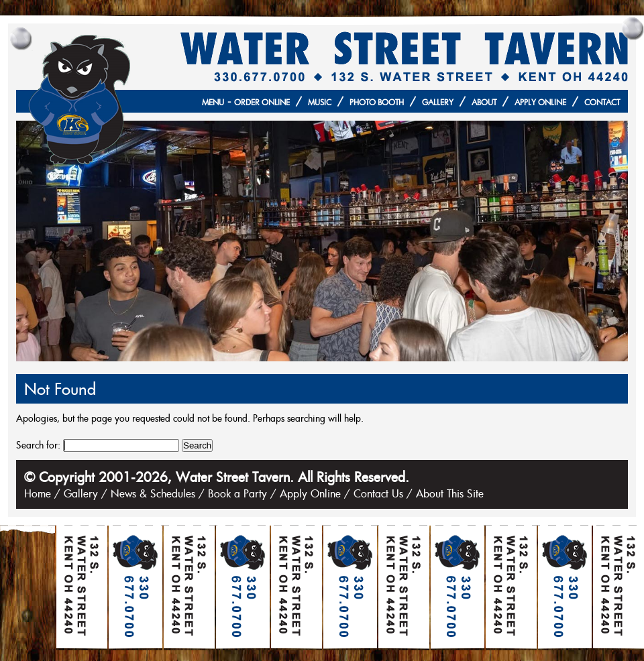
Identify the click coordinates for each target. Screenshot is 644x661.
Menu (213, 102)
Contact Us (378, 493)
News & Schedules (153, 493)
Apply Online (540, 102)
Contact (602, 102)
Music (320, 102)
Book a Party (237, 493)
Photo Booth (377, 102)
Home (38, 493)
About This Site (450, 493)
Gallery (438, 102)
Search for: (38, 445)
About (484, 102)
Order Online (262, 102)
